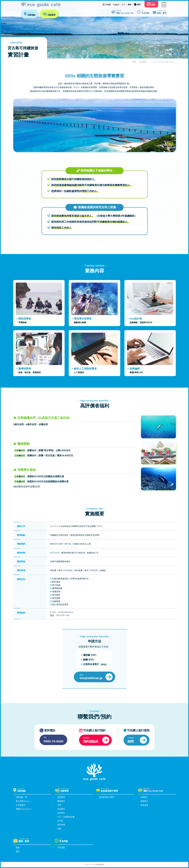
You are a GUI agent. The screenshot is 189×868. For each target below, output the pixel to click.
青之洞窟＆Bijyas (23, 801)
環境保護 (144, 805)
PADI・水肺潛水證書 (66, 817)
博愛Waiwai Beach (24, 809)
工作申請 (143, 62)
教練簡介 (144, 801)
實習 (18, 852)
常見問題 (61, 848)
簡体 (130, 5)
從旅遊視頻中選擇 (107, 797)
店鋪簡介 (144, 797)
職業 (18, 848)
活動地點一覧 (21, 797)
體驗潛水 (61, 801)
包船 (59, 829)
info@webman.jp (66, 612)
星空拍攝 (61, 825)
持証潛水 (61, 813)
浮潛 (59, 805)
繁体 (123, 5)
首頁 (134, 62)
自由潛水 (61, 809)
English (116, 5)
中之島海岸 (21, 805)
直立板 (60, 821)
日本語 (108, 5)
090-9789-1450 (63, 615)
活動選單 (61, 797)
